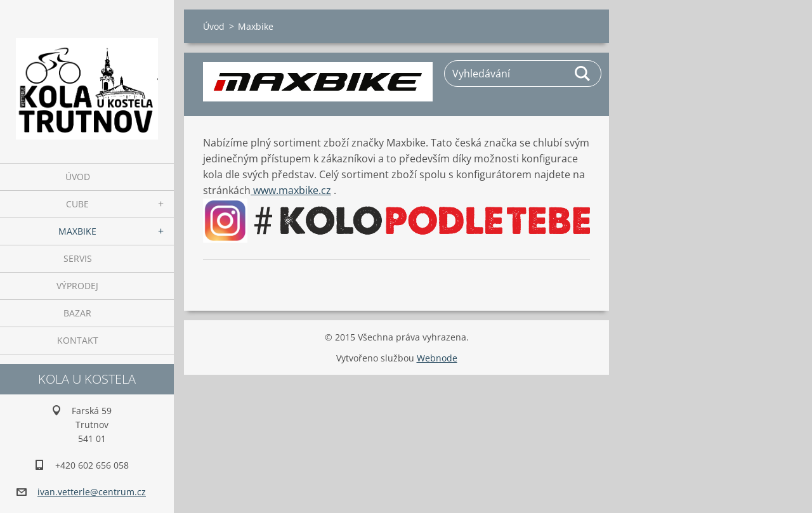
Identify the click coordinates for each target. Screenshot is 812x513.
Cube (77, 204)
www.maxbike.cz (291, 190)
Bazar (77, 313)
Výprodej (77, 286)
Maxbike (77, 231)
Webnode (437, 358)
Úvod (78, 177)
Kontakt (78, 340)
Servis (78, 258)
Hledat (583, 74)
